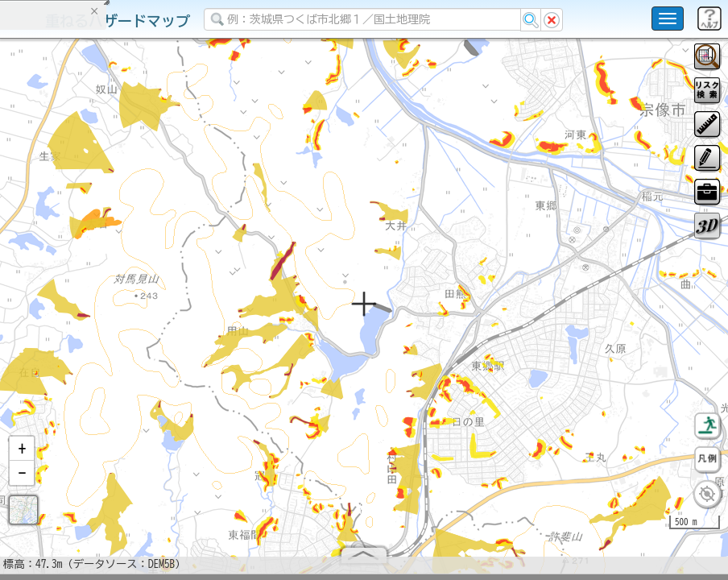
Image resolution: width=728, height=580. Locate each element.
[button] (22, 455)
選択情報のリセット (170, 317)
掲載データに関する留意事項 (88, 274)
